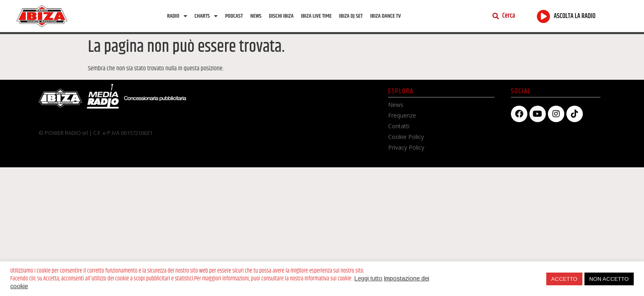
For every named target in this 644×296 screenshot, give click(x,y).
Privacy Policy (406, 147)
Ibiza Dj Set (351, 16)
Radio (177, 16)
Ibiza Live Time (316, 16)
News (256, 16)
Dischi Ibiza (281, 16)
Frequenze (402, 115)
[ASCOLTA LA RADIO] (544, 16)
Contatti (399, 126)
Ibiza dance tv (385, 16)
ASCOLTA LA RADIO (575, 16)
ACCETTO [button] (564, 279)
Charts (206, 16)
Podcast (234, 16)
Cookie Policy (406, 137)
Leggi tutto (368, 278)
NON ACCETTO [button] (609, 279)
